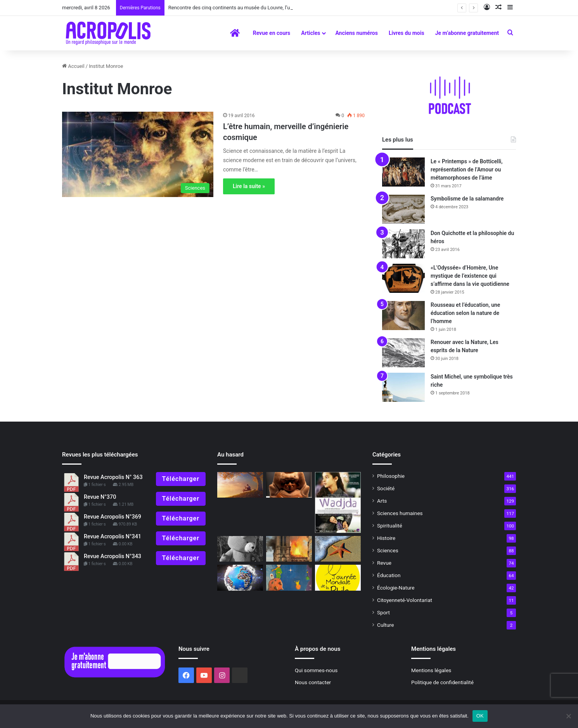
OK (480, 716)
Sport (383, 612)
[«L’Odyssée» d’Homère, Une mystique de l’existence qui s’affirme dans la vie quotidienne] (403, 278)
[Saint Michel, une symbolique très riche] (403, 387)
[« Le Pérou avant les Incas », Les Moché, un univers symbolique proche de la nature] (289, 485)
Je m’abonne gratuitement (467, 33)
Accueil (73, 66)
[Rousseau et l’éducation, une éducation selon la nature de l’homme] (403, 316)
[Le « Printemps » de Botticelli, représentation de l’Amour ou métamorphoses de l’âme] (403, 172)
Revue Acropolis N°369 (112, 517)
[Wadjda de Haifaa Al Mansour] (338, 502)
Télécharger (181, 479)
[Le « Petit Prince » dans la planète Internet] (289, 578)
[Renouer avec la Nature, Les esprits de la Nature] (403, 353)
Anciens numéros (356, 33)
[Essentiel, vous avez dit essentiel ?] (240, 485)
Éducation (389, 575)
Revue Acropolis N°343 (112, 556)
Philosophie (391, 476)
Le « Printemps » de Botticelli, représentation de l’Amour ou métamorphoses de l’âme (467, 169)
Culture (385, 625)
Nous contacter (313, 682)
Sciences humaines (400, 513)
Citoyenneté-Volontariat (405, 600)
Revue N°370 (100, 497)
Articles (311, 33)
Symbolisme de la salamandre (467, 199)
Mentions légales (431, 670)
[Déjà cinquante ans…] (338, 549)
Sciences (388, 550)
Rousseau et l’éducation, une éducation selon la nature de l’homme (465, 313)
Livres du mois (407, 33)
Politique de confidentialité (442, 682)
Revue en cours (272, 33)
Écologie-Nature (396, 588)
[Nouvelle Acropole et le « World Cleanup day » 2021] (240, 578)
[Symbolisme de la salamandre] (403, 209)
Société (386, 488)
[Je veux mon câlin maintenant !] (240, 549)
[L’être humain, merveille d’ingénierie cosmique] (138, 154)
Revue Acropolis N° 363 (113, 477)
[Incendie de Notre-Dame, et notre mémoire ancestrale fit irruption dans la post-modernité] (289, 549)
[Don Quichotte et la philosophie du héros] (403, 244)
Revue (384, 563)
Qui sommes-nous (316, 670)
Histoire (386, 538)
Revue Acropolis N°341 (112, 537)
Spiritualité (390, 526)
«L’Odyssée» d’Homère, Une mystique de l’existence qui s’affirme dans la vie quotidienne (470, 276)
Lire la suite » (249, 186)
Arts (382, 501)
